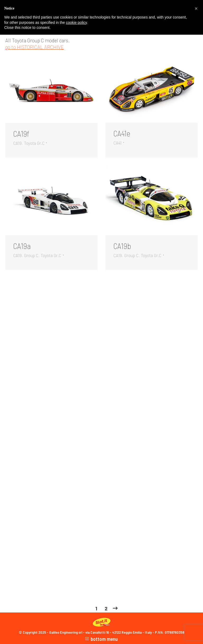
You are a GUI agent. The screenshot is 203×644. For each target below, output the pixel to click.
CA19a (22, 246)
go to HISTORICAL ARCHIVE (35, 47)
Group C (31, 255)
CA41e (122, 133)
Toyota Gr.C (34, 143)
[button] (196, 8)
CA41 (117, 143)
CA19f (21, 133)
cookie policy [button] (76, 23)
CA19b (122, 246)
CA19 (17, 143)
